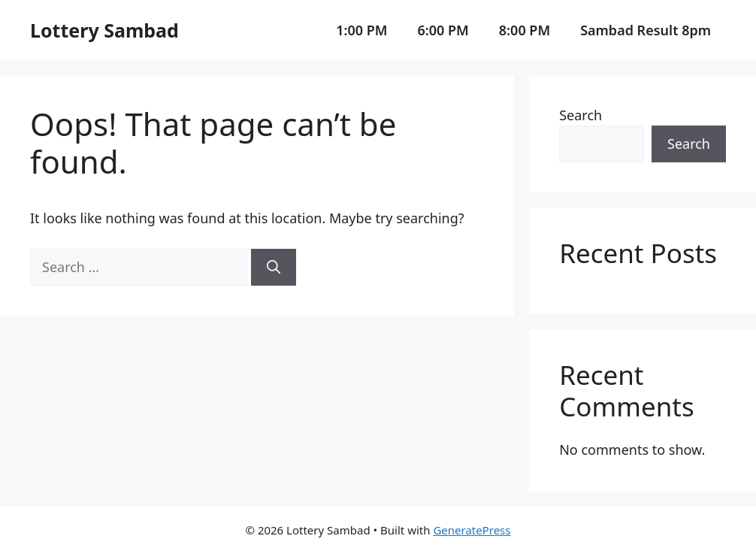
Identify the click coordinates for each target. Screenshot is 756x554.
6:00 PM (443, 30)
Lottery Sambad (104, 30)
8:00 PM (525, 30)
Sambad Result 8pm (646, 30)
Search (581, 115)
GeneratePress (472, 530)
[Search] (274, 267)
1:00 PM (361, 30)
